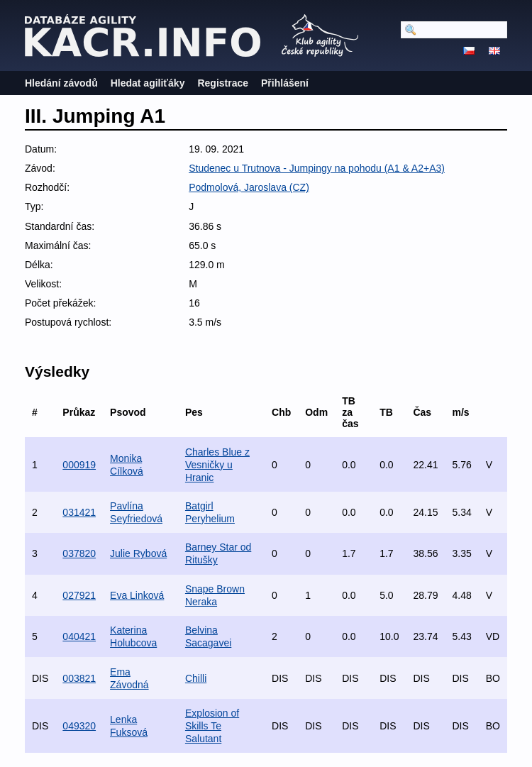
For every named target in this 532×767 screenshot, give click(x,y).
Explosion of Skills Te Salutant (212, 726)
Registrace (223, 83)
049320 (79, 726)
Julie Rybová (138, 553)
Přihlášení (285, 83)
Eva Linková (137, 595)
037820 (79, 553)
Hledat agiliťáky (148, 83)
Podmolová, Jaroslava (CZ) (249, 187)
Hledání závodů (61, 83)
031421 (79, 512)
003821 (79, 678)
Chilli (196, 678)
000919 (79, 465)
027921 (79, 595)
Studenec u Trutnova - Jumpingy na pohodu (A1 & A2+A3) (317, 168)
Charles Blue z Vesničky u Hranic (217, 465)
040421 (79, 636)
